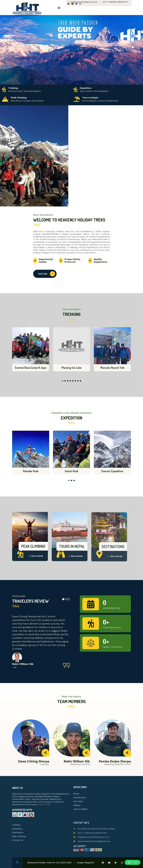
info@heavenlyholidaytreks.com (84, 2)
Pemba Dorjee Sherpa (115, 761)
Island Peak (71, 471)
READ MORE (45, 807)
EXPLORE (47, 274)
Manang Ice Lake (71, 368)
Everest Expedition (112, 471)
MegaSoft (89, 863)
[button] (133, 47)
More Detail (35, 558)
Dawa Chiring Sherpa (34, 761)
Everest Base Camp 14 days (31, 368)
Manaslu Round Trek (112, 368)
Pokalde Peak (31, 471)
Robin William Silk (77, 761)
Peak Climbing (33, 548)
